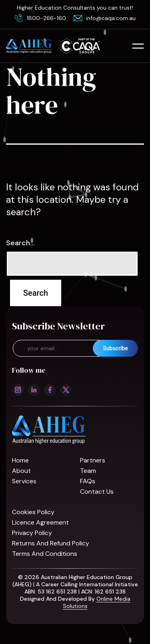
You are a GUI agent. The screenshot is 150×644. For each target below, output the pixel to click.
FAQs (88, 481)
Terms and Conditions (45, 554)
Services (24, 481)
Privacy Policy (32, 533)
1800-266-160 (46, 18)
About (21, 471)
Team (88, 471)
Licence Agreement (40, 522)
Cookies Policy (33, 512)
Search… (20, 243)
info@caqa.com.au (111, 18)
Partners (93, 460)
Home (20, 460)
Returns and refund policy (51, 543)
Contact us (97, 492)
